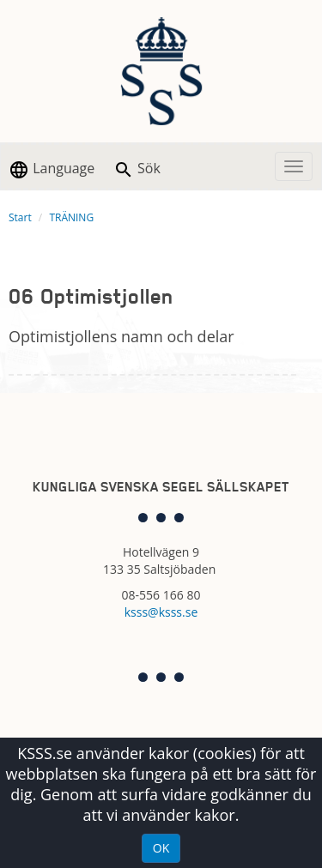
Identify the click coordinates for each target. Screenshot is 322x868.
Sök (137, 169)
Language (52, 169)
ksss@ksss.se (161, 612)
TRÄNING (71, 217)
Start (20, 217)
